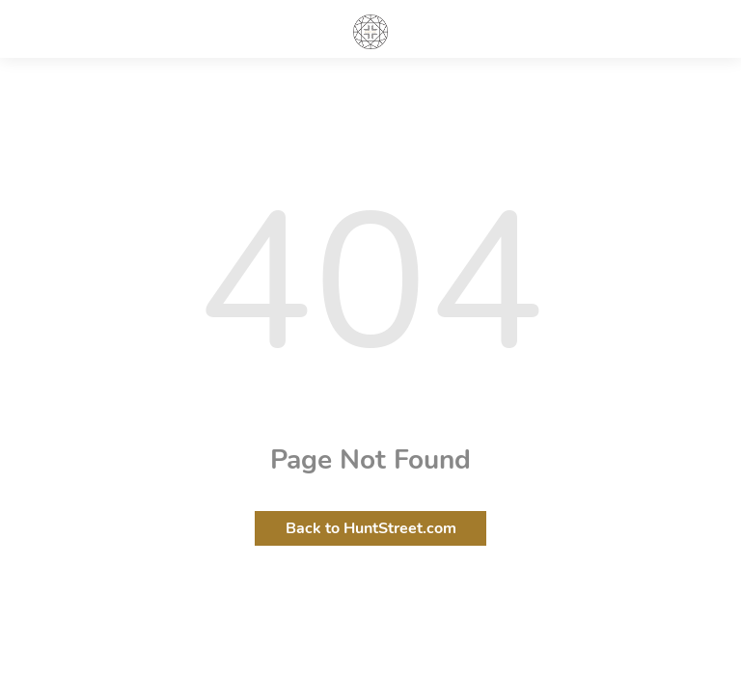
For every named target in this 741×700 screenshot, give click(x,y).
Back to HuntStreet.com (371, 528)
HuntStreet (370, 32)
